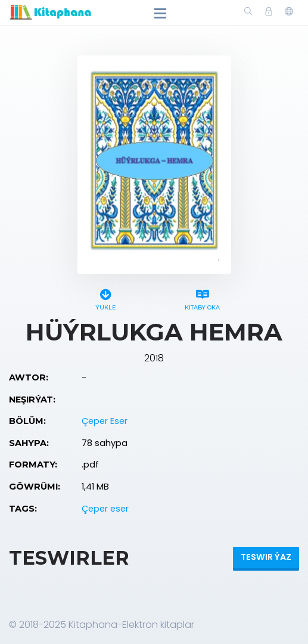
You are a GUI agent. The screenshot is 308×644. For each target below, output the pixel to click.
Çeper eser (105, 509)
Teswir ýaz (266, 557)
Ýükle (105, 298)
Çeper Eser (105, 421)
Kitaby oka (203, 298)
